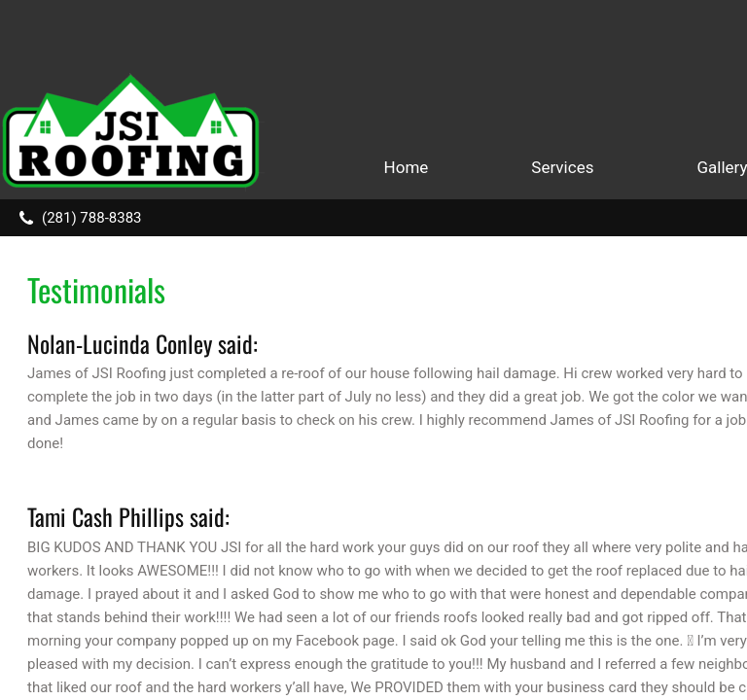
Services (562, 167)
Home (407, 167)
